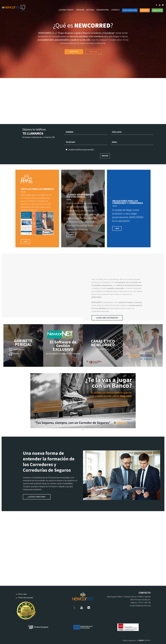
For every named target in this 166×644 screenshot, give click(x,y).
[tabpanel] (83, 401)
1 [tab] (83, 429)
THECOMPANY (143, 640)
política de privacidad (85, 150)
